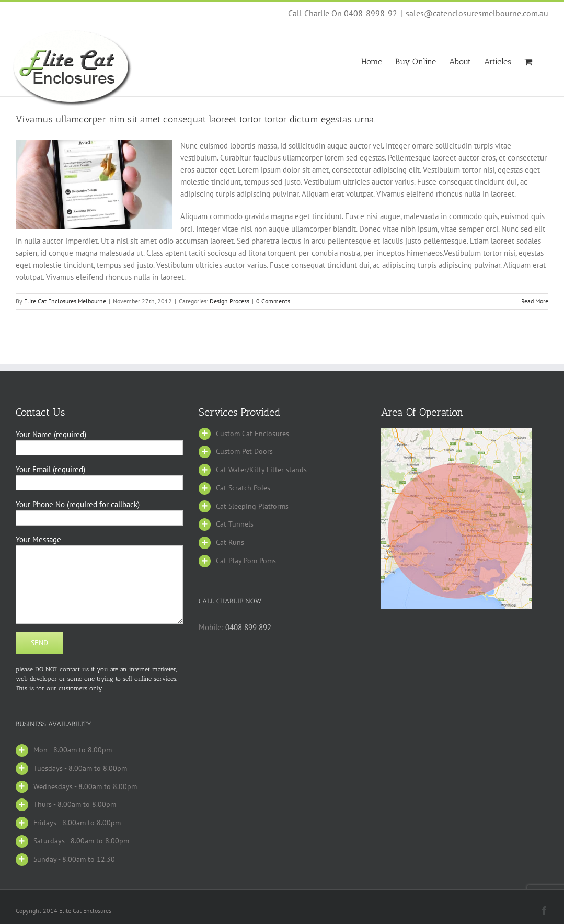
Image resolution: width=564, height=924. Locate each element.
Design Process (229, 301)
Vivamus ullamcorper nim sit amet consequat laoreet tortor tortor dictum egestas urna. (196, 119)
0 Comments (273, 301)
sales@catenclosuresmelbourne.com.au (477, 13)
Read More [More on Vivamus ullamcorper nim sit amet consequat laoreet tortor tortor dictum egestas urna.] (535, 301)
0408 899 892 (248, 627)
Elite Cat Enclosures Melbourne (65, 301)
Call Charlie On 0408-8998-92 (343, 13)
